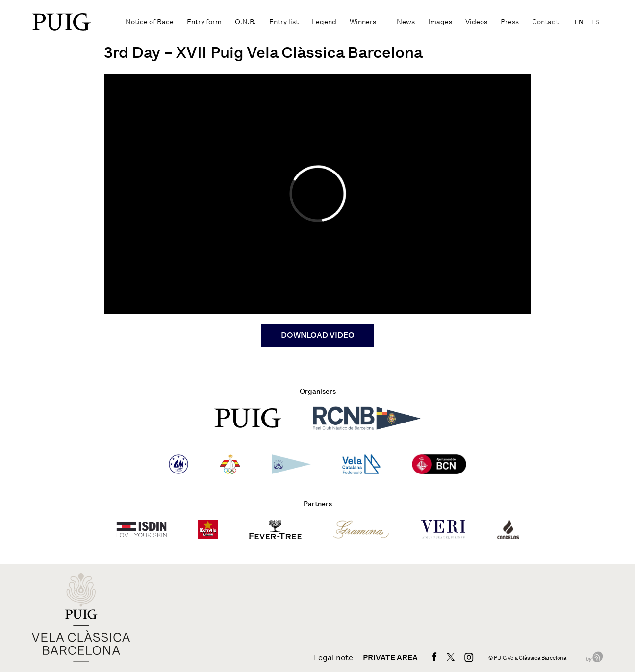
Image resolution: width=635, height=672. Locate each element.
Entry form (204, 22)
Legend (324, 22)
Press (510, 22)
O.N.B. (245, 22)
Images (440, 22)
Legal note (333, 658)
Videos (476, 22)
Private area (390, 658)
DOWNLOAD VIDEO (318, 335)
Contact (545, 22)
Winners (363, 22)
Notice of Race (150, 22)
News (406, 22)
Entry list (284, 22)
